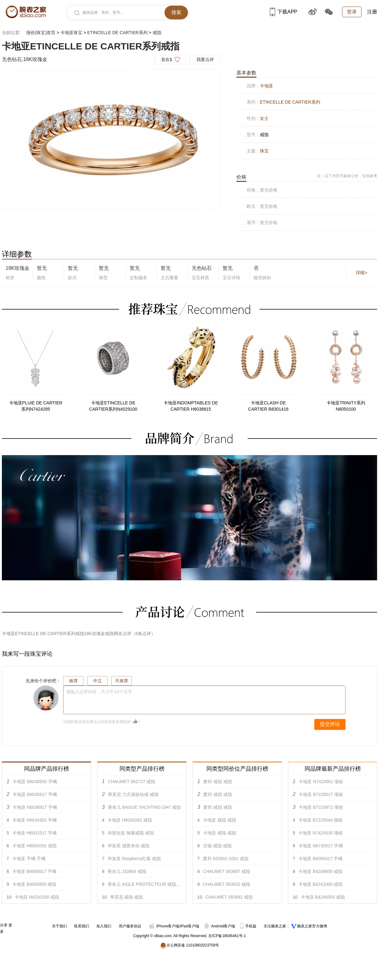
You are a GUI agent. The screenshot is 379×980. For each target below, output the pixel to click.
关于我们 (59, 926)
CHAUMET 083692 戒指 (229, 897)
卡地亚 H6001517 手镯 (34, 833)
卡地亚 (266, 86)
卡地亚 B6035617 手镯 (35, 794)
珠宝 (264, 151)
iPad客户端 (190, 926)
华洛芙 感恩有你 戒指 (129, 846)
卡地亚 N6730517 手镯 (321, 846)
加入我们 (104, 926)
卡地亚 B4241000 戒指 (321, 884)
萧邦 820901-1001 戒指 (226, 859)
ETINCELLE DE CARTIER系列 (117, 33)
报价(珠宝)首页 (41, 33)
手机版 (249, 926)
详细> (361, 273)
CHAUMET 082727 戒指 (131, 782)
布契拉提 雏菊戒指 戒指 (131, 833)
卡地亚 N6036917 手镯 (35, 807)
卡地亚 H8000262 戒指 (34, 846)
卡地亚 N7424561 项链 (321, 782)
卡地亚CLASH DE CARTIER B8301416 (268, 406)
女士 (264, 118)
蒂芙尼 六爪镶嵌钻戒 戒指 (133, 794)
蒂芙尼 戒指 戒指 (127, 897)
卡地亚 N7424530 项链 (321, 833)
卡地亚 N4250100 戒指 (37, 897)
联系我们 (82, 926)
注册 (372, 12)
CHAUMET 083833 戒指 (227, 884)
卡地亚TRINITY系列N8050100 (346, 406)
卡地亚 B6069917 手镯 (34, 871)
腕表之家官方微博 (312, 926)
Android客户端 (220, 926)
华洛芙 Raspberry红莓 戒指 (134, 859)
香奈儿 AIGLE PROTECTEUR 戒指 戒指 (147, 884)
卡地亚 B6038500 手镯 (35, 782)
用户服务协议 (130, 926)
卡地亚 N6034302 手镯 (34, 820)
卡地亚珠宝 (71, 33)
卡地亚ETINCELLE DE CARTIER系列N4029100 (113, 406)
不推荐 (122, 681)
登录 (352, 12)
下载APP (284, 12)
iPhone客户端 (164, 926)
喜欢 (167, 59)
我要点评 (205, 59)
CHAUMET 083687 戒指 (227, 871)
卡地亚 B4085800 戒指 (34, 884)
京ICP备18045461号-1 (227, 936)
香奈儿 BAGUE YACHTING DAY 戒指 (144, 807)
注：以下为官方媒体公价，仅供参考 (347, 176)
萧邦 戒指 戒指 (218, 782)
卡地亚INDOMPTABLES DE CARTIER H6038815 (191, 406)
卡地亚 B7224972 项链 (321, 807)
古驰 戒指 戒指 (217, 846)
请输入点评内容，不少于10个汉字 (99, 692)
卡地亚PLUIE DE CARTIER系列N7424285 (36, 406)
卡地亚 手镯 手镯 (29, 859)
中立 (98, 681)
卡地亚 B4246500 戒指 (323, 897)
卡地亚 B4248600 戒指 (321, 871)
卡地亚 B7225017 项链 (321, 794)
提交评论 (330, 724)
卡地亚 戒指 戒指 (220, 820)
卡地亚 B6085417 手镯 (321, 859)
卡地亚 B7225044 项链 (321, 820)
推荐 (73, 681)
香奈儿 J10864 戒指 (127, 871)
